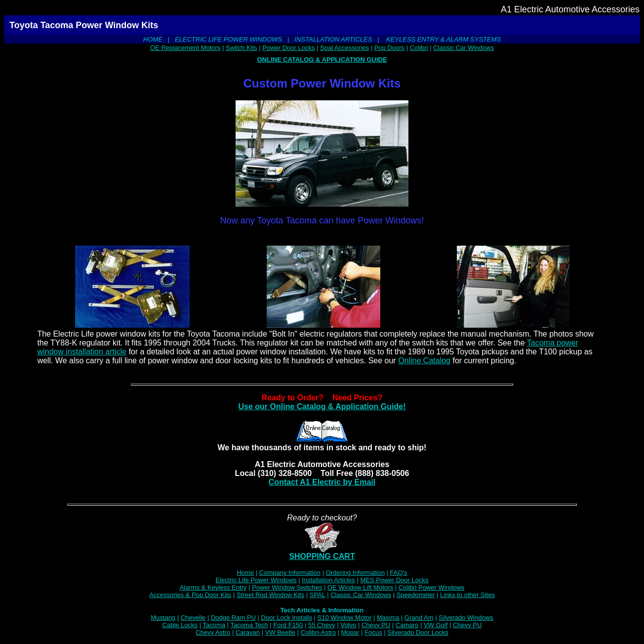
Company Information (290, 573)
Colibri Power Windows (432, 587)
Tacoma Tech (249, 625)
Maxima (388, 618)
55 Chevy (322, 625)
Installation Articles (328, 580)
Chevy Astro (213, 632)
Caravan (248, 632)
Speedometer (416, 595)
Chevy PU (376, 625)
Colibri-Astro (319, 632)
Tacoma (214, 625)
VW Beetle (280, 632)
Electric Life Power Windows (256, 580)
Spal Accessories (344, 48)
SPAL (318, 595)
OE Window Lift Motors (360, 587)
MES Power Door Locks (394, 580)
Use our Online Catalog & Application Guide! (322, 407)
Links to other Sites (467, 595)
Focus (373, 632)
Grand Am (419, 618)
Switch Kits (241, 48)
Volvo (348, 625)
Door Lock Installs (287, 618)
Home (245, 573)
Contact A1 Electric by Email (322, 482)
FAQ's (399, 573)
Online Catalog (424, 361)
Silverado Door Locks (418, 632)
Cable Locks (180, 625)
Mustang (163, 618)
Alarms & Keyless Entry (213, 587)
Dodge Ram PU (233, 618)
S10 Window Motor (345, 618)
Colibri (419, 48)
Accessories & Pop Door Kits (190, 595)
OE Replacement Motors (185, 48)
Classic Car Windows (463, 48)
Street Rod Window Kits (270, 595)
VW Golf (436, 625)
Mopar (350, 632)
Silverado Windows (466, 618)
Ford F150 (288, 625)
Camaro (407, 625)
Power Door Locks (288, 48)
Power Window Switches (287, 587)
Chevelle (193, 618)
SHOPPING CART (322, 553)
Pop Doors (389, 48)
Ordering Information (355, 573)
